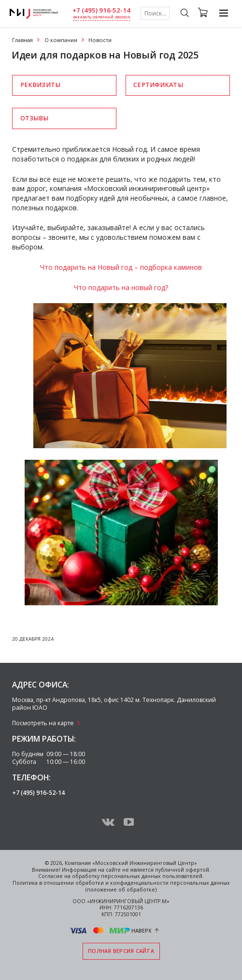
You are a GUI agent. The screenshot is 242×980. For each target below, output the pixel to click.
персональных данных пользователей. (152, 876)
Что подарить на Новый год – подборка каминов (121, 267)
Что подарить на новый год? (121, 287)
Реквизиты (40, 85)
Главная (22, 40)
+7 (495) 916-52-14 (101, 10)
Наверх (142, 931)
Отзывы (35, 118)
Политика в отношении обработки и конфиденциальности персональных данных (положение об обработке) (121, 886)
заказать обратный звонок (102, 17)
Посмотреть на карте (43, 723)
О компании (61, 40)
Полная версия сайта (121, 951)
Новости (100, 40)
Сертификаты (158, 85)
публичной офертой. (183, 870)
